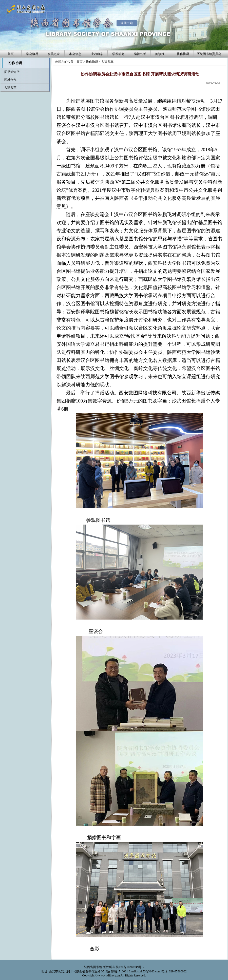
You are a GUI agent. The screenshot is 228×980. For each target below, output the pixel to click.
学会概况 (32, 54)
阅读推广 (161, 54)
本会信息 (75, 54)
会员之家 (54, 54)
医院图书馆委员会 (209, 54)
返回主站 (127, 23)
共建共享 (107, 62)
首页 (11, 54)
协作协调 (183, 54)
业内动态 (97, 54)
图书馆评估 (12, 72)
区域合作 (10, 80)
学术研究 (118, 54)
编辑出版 (140, 54)
